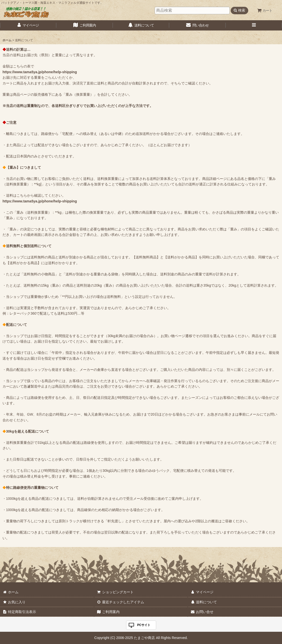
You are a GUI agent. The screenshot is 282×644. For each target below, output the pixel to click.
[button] (254, 25)
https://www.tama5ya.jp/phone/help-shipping (40, 72)
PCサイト (144, 625)
